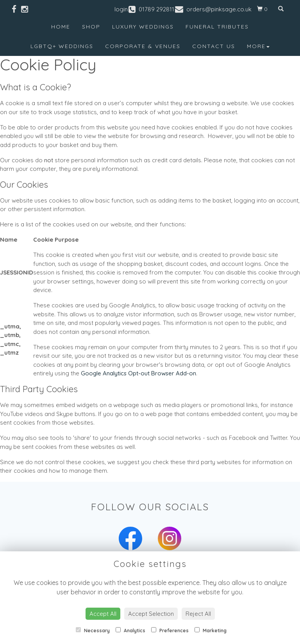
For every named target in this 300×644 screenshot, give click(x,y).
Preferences (170, 630)
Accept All (103, 614)
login (121, 9)
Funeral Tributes (217, 27)
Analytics (130, 630)
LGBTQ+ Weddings (62, 46)
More (258, 46)
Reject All (198, 614)
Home (61, 27)
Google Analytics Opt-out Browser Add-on (138, 373)
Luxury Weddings (143, 27)
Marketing (211, 630)
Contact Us (214, 46)
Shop (91, 27)
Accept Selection (151, 614)
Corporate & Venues (143, 46)
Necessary (93, 630)
